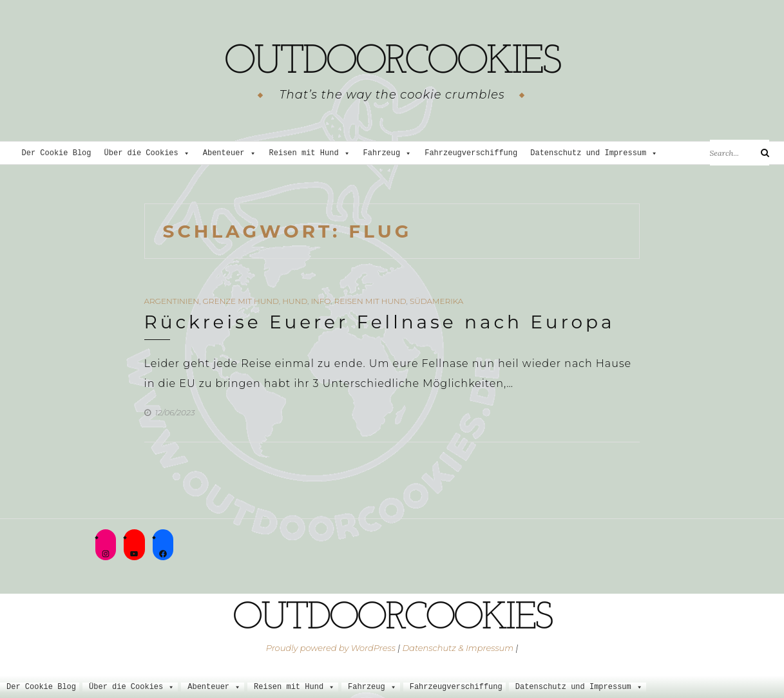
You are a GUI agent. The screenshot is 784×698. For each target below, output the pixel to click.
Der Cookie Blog (57, 154)
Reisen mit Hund (310, 154)
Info (320, 301)
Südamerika (436, 301)
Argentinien (172, 301)
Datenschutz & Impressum (458, 648)
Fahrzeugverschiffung (471, 154)
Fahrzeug (388, 154)
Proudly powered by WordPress (331, 648)
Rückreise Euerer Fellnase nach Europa (380, 322)
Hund (295, 301)
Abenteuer (230, 154)
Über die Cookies (147, 154)
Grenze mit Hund (241, 301)
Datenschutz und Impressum (594, 154)
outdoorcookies (392, 61)
